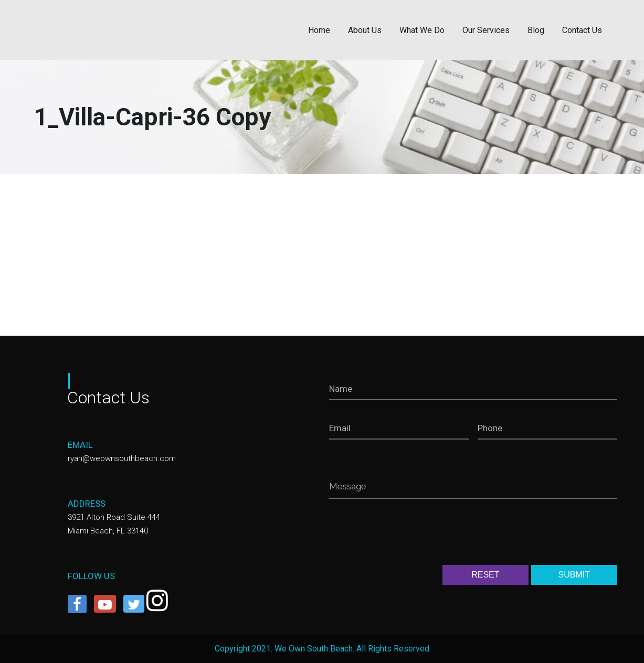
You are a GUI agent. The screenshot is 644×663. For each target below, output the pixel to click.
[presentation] (409, 534)
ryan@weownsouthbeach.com (122, 458)
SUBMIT (574, 575)
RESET (485, 575)
